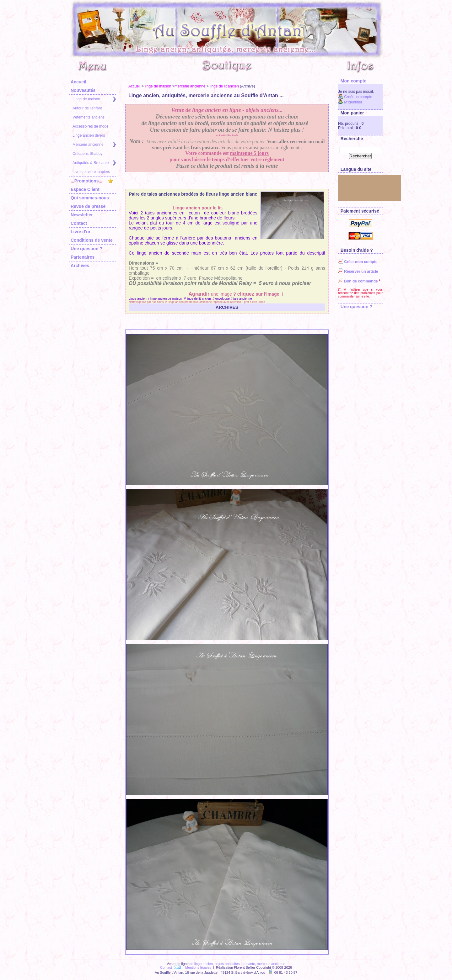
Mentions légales (198, 967)
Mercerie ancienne (94, 145)
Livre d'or (81, 232)
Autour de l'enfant (87, 108)
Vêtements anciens (89, 117)
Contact (79, 223)
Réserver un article (358, 271)
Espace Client (85, 189)
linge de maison (158, 86)
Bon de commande (358, 281)
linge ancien (204, 964)
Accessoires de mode (91, 126)
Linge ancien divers (89, 135)
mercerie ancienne (190, 86)
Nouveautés (83, 90)
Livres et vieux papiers (91, 172)
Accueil (78, 82)
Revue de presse (88, 206)
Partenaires (83, 257)
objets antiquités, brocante (235, 964)
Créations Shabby (87, 154)
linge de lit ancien (224, 86)
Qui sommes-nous (90, 198)
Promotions (92, 181)
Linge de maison (94, 99)
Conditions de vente (92, 240)
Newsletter (82, 215)
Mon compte (352, 81)
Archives (80, 266)
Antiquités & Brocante (94, 163)
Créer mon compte (358, 262)
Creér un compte (355, 97)
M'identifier (350, 102)
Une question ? (86, 249)
